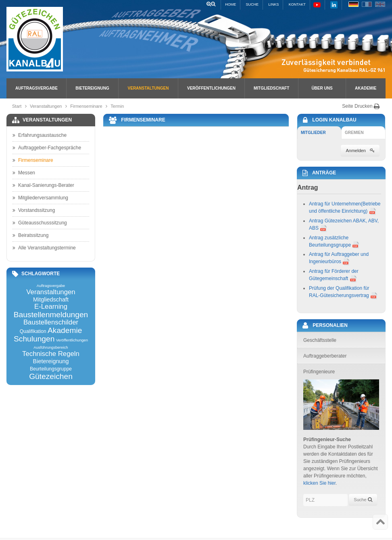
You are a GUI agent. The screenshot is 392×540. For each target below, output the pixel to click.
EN (380, 4)
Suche (252, 4)
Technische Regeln (51, 354)
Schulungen (34, 339)
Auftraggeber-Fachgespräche (47, 148)
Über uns (322, 88)
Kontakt (297, 4)
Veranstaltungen (148, 88)
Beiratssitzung (30, 235)
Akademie (366, 88)
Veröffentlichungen (211, 88)
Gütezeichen (51, 376)
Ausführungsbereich (51, 347)
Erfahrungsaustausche (40, 135)
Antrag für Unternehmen (335, 204)
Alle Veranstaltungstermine (44, 248)
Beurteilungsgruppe (51, 369)
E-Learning (51, 307)
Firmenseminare (86, 106)
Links (273, 4)
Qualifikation (33, 331)
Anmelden (360, 151)
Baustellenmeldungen (51, 315)
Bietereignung (92, 88)
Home (230, 4)
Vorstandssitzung (34, 210)
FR (367, 4)
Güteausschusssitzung (40, 223)
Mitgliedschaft (271, 88)
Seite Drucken (361, 106)
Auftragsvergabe (36, 88)
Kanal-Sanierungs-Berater (43, 185)
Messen (24, 173)
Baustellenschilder (51, 323)
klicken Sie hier (319, 483)
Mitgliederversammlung (40, 198)
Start (17, 106)
